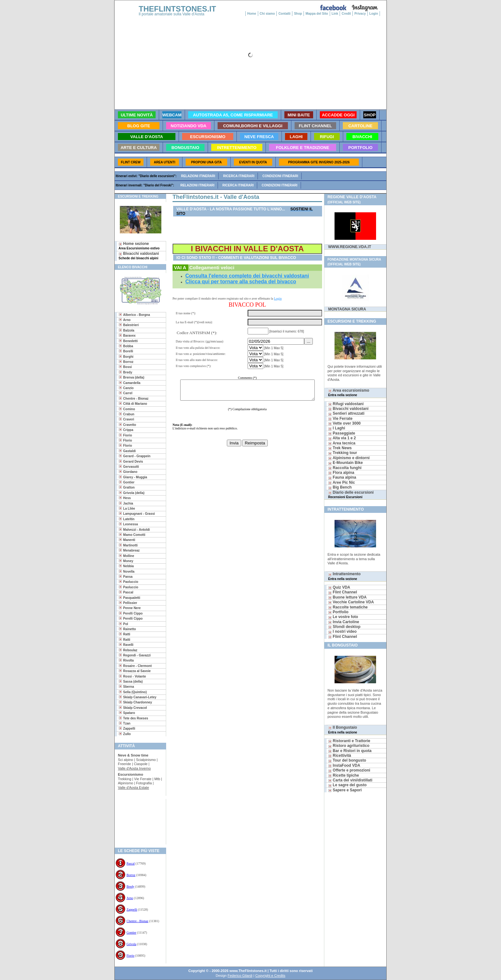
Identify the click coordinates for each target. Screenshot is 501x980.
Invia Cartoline (344, 622)
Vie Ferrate (340, 419)
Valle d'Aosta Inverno (134, 768)
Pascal (131, 863)
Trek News (340, 448)
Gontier (131, 933)
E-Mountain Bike (345, 463)
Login (374, 14)
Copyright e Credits (270, 976)
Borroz (131, 875)
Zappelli (132, 909)
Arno (130, 898)
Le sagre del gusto (347, 785)
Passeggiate (342, 433)
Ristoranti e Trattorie (349, 741)
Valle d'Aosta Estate (133, 788)
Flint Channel (343, 592)
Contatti (284, 14)
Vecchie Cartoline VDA (351, 602)
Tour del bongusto (347, 760)
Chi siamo (267, 14)
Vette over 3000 (344, 423)
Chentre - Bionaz (137, 921)
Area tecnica (342, 443)
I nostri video (342, 631)
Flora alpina (341, 473)
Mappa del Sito (317, 14)
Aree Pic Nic (342, 482)
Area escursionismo (349, 392)
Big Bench (340, 487)
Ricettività (340, 756)
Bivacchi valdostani (139, 256)
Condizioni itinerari (280, 176)
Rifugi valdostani (346, 404)
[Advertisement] (138, 820)
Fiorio (130, 956)
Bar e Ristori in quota (350, 751)
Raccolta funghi (345, 468)
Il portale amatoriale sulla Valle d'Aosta (172, 14)
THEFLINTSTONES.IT (177, 9)
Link (335, 14)
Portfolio (338, 612)
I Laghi (337, 428)
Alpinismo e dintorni (349, 458)
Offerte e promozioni (349, 770)
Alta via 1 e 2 (342, 438)
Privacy (360, 14)
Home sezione (139, 246)
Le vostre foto (343, 617)
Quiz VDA (339, 587)
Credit (346, 14)
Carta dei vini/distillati (350, 780)
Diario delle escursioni (351, 494)
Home (252, 14)
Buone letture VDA (347, 597)
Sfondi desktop (344, 627)
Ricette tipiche (343, 775)
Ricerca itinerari (239, 176)
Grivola (131, 944)
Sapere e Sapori (345, 790)
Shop (298, 14)
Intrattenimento (344, 576)
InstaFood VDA (344, 765)
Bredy (130, 886)
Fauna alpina (342, 477)
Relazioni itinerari (198, 176)
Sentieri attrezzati (346, 413)
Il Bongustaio (343, 729)
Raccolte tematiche (348, 607)
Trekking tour (343, 453)
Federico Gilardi (240, 976)
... (309, 341)
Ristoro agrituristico (349, 746)
